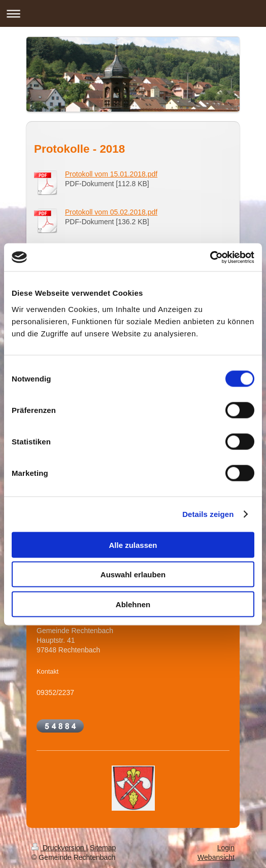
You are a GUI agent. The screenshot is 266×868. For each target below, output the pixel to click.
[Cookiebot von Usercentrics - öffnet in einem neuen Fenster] (210, 257)
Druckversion (59, 848)
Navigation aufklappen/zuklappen (133, 13)
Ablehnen (133, 604)
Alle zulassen (133, 545)
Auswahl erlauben (133, 575)
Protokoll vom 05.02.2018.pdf (111, 212)
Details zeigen (208, 514)
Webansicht (216, 857)
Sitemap (103, 848)
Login (226, 848)
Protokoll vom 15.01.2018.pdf (111, 174)
